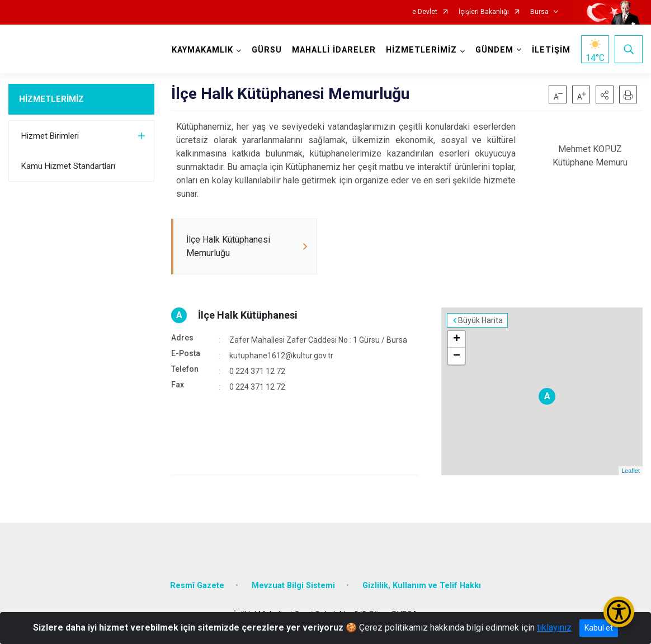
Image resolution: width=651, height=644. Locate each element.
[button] (605, 94)
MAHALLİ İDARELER (334, 50)
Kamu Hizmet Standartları (68, 166)
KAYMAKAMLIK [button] (202, 50)
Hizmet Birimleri (50, 136)
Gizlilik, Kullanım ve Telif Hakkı (422, 586)
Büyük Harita (480, 320)
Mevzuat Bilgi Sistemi (293, 586)
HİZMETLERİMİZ (51, 99)
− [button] (457, 356)
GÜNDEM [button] (494, 50)
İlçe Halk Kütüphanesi (248, 315)
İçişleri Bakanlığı (484, 12)
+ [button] (457, 339)
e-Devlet (425, 12)
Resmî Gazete (197, 586)
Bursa (539, 12)
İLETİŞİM (551, 50)
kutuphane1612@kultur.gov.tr (281, 356)
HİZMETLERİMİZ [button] (421, 50)
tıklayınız (554, 628)
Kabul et (599, 628)
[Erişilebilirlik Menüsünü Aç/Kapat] (619, 612)
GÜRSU (267, 50)
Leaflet (631, 471)
